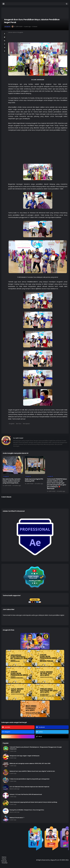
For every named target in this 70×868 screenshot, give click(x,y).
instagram (8, 736)
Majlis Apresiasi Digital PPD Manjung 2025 (34, 480)
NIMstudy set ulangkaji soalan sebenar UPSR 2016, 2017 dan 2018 (30, 763)
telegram (7, 732)
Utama (4, 857)
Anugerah (7, 26)
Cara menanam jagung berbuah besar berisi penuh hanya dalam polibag (33, 802)
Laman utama (12, 32)
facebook (42, 727)
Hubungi (4, 861)
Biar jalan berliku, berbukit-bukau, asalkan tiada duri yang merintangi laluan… (12, 481)
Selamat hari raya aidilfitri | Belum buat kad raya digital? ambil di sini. (32, 771)
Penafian (5, 863)
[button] (4, 4)
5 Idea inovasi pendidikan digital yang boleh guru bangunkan (30, 779)
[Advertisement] (38, 151)
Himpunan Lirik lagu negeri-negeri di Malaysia (24, 756)
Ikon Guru (19, 424)
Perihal (4, 859)
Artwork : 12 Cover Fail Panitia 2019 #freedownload (26, 794)
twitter (41, 732)
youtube (7, 727)
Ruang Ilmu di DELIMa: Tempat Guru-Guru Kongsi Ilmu (27, 810)
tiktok (40, 736)
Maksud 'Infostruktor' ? (17, 818)
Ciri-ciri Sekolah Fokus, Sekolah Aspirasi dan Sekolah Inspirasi (29, 787)
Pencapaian (26, 424)
